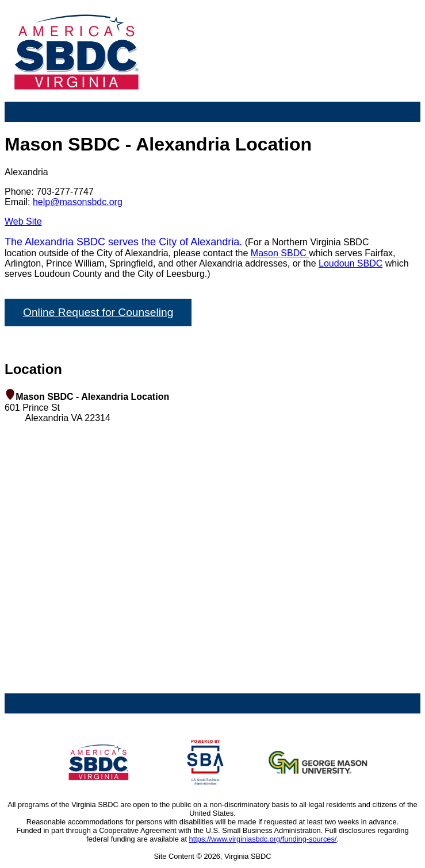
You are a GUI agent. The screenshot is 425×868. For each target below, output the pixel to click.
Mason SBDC (280, 253)
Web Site (23, 221)
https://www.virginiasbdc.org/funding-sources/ (263, 839)
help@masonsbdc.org (78, 202)
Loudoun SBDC (351, 263)
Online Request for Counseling (98, 312)
